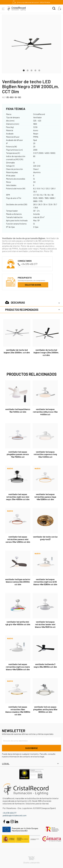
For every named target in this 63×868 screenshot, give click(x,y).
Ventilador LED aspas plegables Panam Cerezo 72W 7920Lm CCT (18, 454)
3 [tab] (31, 70)
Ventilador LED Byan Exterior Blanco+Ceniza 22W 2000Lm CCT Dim (18, 582)
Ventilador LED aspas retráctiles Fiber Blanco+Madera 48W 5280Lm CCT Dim (18, 711)
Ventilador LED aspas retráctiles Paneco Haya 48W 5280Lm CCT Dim (45, 497)
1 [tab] (24, 70)
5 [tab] (39, 70)
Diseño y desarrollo (31, 860)
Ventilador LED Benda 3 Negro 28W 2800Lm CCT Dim (45, 666)
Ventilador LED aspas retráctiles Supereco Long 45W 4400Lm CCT (45, 454)
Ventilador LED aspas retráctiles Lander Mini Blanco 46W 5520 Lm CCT (45, 624)
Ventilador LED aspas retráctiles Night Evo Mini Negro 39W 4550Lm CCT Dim (18, 497)
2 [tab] (28, 70)
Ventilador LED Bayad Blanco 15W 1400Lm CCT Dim (18, 411)
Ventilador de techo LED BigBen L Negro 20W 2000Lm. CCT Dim (46, 352)
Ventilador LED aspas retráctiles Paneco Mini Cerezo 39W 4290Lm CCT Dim (18, 539)
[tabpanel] (31, 44)
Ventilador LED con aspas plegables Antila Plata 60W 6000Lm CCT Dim (45, 709)
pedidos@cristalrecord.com (15, 815)
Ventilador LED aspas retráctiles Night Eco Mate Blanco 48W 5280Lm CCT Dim (18, 667)
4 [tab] (35, 70)
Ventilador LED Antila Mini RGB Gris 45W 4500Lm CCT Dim (18, 623)
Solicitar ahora (33, 285)
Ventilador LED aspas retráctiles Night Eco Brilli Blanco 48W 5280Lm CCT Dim (45, 582)
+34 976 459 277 (28, 264)
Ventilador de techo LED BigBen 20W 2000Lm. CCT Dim (17, 351)
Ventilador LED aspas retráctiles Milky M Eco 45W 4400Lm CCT (45, 412)
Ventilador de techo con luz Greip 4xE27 (45, 538)
